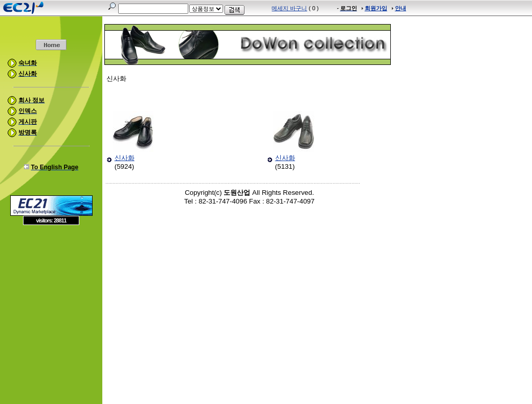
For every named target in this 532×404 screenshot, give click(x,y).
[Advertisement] (51, 299)
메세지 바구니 (289, 8)
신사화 (125, 158)
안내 (401, 8)
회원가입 (376, 8)
